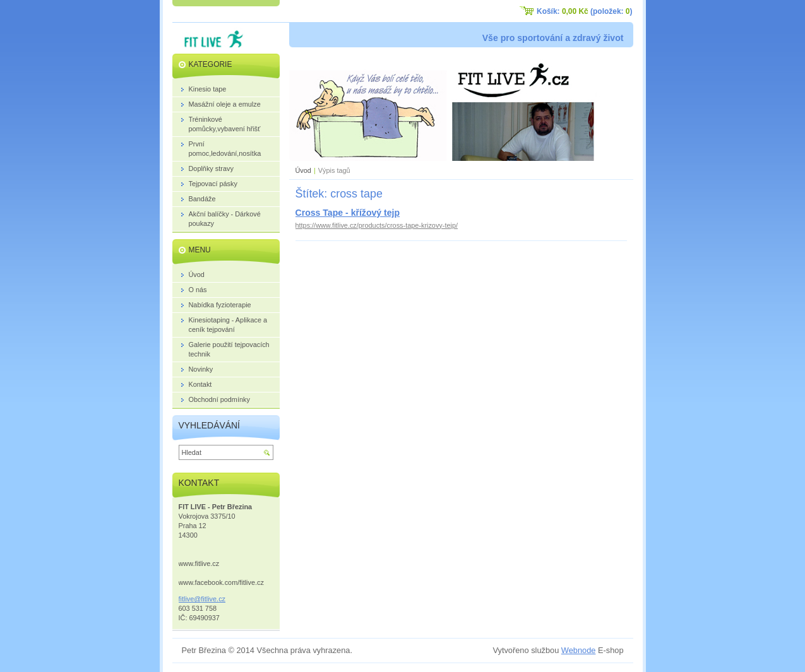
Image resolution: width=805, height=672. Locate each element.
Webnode (579, 650)
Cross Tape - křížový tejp (348, 213)
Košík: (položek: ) (584, 11)
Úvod (303, 170)
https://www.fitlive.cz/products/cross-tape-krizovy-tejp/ (377, 225)
